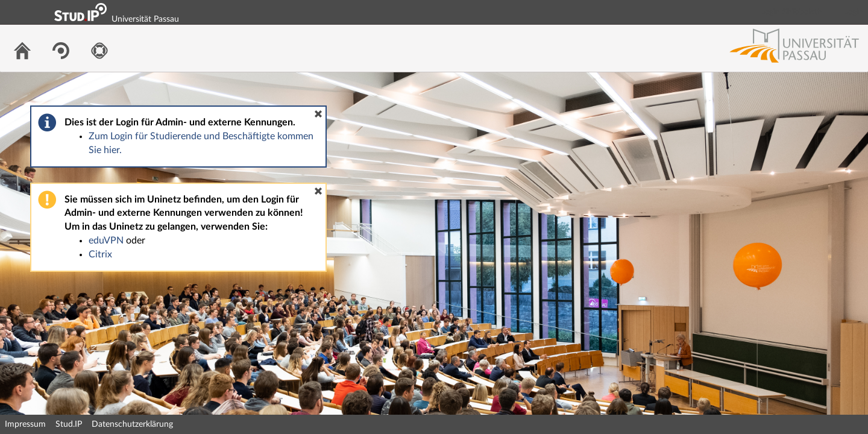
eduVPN (106, 241)
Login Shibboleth (791, 12)
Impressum (25, 424)
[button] (318, 114)
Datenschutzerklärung (132, 424)
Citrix (100, 254)
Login (854, 12)
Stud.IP (69, 424)
